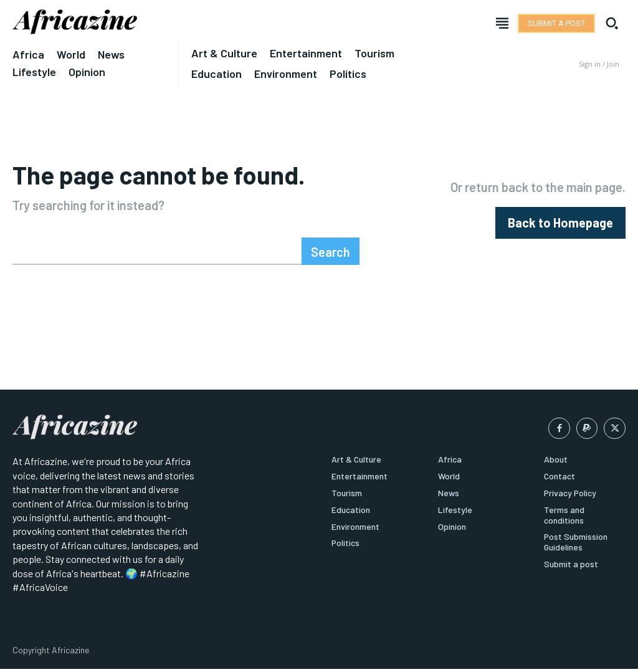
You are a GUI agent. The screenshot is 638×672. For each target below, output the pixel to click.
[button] (612, 23)
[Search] (331, 251)
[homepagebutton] (560, 223)
